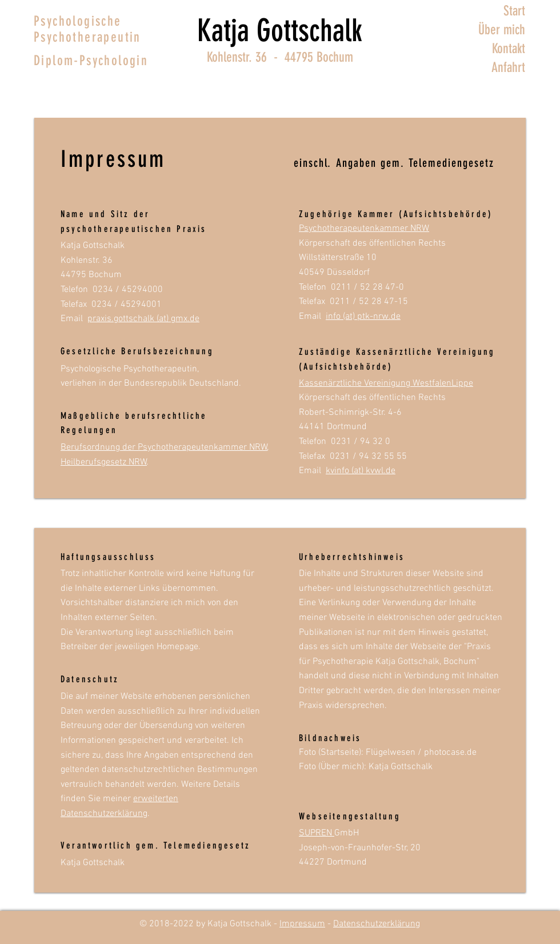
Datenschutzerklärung (377, 924)
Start (514, 11)
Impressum (302, 924)
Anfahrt (508, 67)
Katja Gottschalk (280, 31)
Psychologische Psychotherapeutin (87, 29)
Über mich (502, 30)
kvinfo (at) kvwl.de (361, 471)
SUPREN (317, 833)
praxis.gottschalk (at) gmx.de (143, 319)
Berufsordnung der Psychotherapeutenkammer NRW (164, 447)
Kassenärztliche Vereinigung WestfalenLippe (386, 383)
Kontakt (509, 49)
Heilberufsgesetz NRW (104, 462)
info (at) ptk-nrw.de (363, 317)
